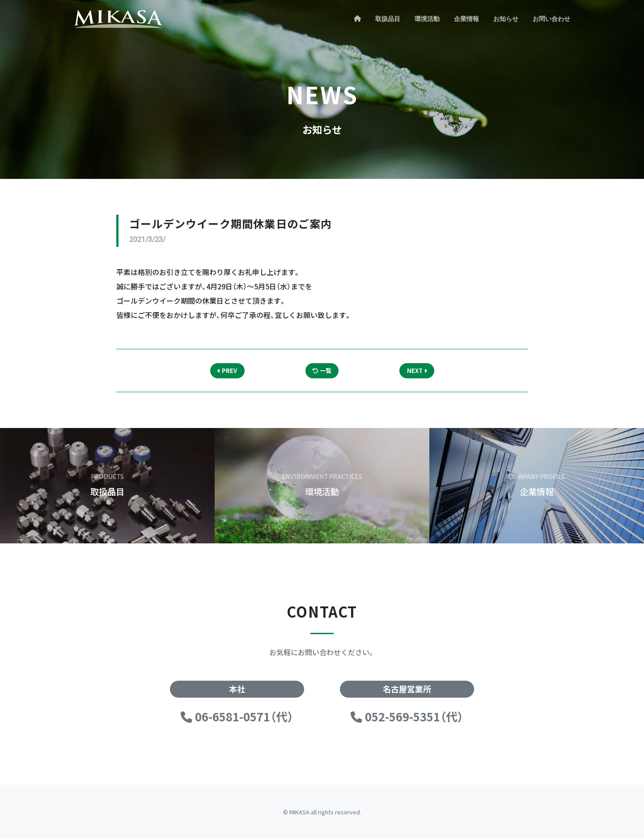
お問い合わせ (551, 19)
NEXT (417, 371)
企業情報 (466, 19)
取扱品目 (388, 19)
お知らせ (506, 19)
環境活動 (427, 19)
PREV (227, 371)
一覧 (322, 371)
